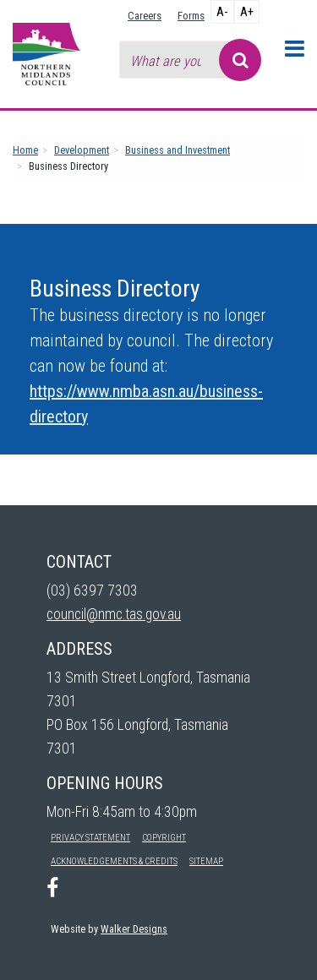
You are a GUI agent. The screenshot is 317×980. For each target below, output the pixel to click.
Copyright (164, 838)
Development (82, 150)
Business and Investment (178, 150)
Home (25, 150)
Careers (145, 16)
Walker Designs (134, 929)
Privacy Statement (90, 838)
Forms (191, 16)
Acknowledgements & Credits (114, 861)
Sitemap (206, 861)
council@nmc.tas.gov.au (114, 614)
